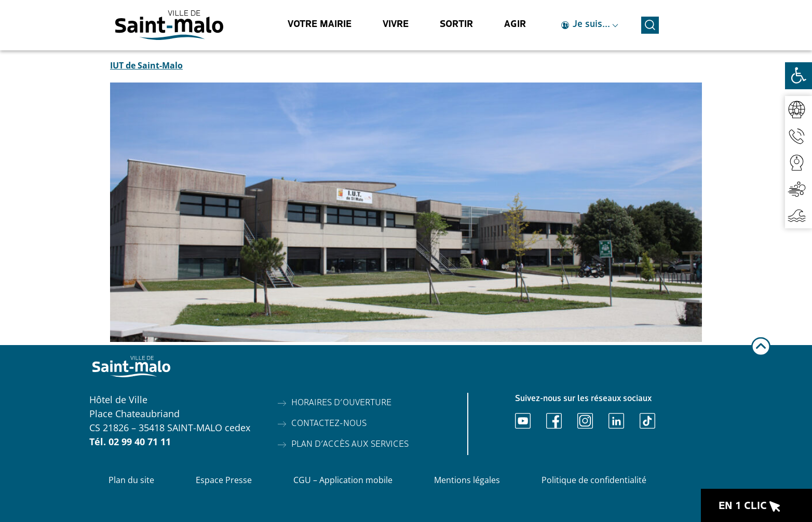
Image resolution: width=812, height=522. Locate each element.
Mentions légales (467, 480)
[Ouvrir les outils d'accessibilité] (799, 76)
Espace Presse (224, 480)
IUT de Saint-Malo (146, 65)
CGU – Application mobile (343, 480)
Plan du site (131, 480)
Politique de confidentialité (594, 480)
